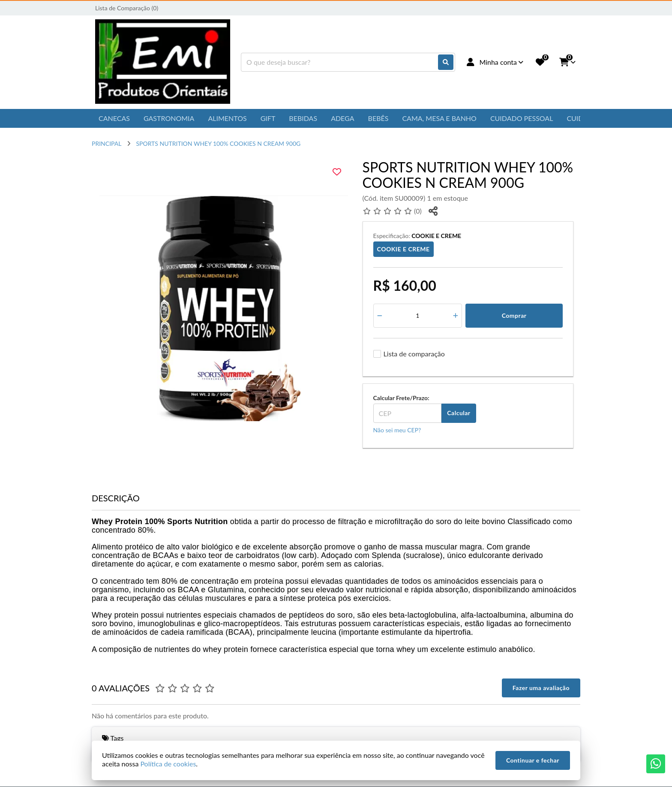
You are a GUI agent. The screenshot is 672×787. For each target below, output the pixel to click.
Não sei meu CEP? (397, 430)
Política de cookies (168, 764)
